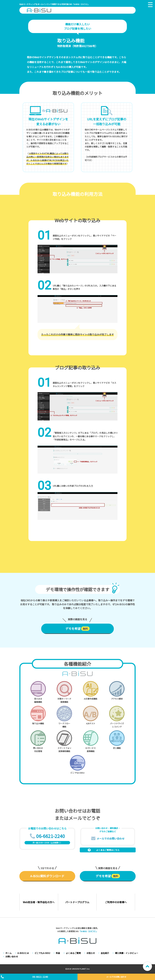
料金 (58, 953)
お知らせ (91, 953)
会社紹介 (105, 953)
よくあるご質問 (73, 953)
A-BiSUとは (23, 953)
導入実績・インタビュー (127, 953)
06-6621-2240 (40, 977)
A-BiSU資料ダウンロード (47, 876)
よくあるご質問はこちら (108, 850)
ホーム (8, 953)
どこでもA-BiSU (42, 953)
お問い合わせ (12, 957)
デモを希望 (77, 629)
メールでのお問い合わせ (116, 977)
